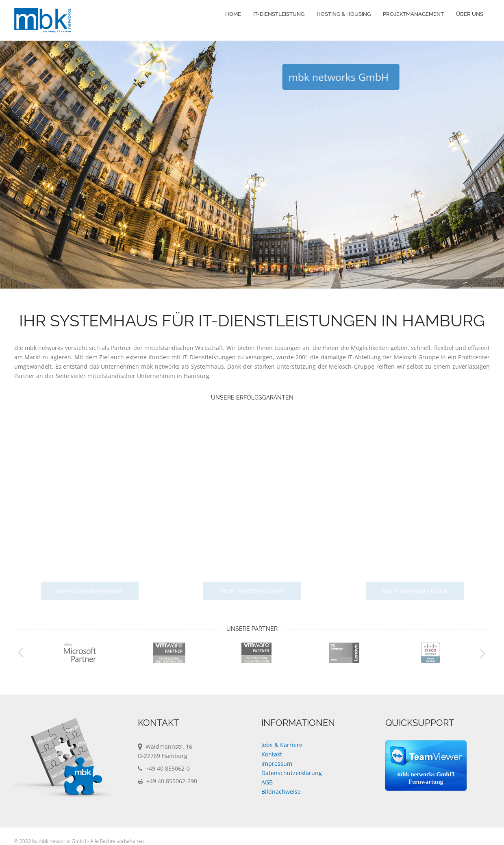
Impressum (277, 764)
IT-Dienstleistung (279, 14)
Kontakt (272, 754)
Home (233, 14)
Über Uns (470, 14)
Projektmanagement (413, 14)
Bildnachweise (281, 792)
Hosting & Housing (344, 14)
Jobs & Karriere (282, 745)
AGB (267, 782)
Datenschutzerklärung (292, 773)
